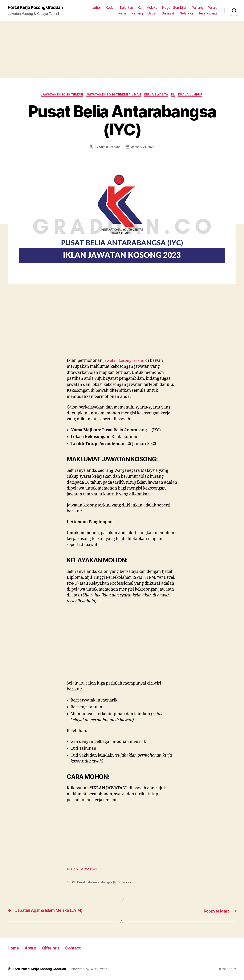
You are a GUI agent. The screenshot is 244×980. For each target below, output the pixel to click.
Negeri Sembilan (175, 8)
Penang (137, 13)
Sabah (152, 13)
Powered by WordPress (91, 969)
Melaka (152, 8)
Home (14, 948)
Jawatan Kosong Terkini (60, 95)
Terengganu (207, 13)
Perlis (123, 13)
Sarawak (169, 13)
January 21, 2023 (143, 148)
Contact (79, 948)
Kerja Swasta (157, 95)
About (33, 948)
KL (140, 8)
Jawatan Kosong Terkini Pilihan (113, 95)
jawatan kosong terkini (125, 361)
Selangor (187, 13)
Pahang (197, 8)
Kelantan (127, 8)
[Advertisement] (122, 50)
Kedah (111, 8)
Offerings (55, 948)
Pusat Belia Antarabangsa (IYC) (99, 883)
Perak (212, 8)
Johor (97, 8)
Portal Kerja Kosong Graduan (37, 8)
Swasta (127, 883)
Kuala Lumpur (193, 95)
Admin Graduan (109, 148)
